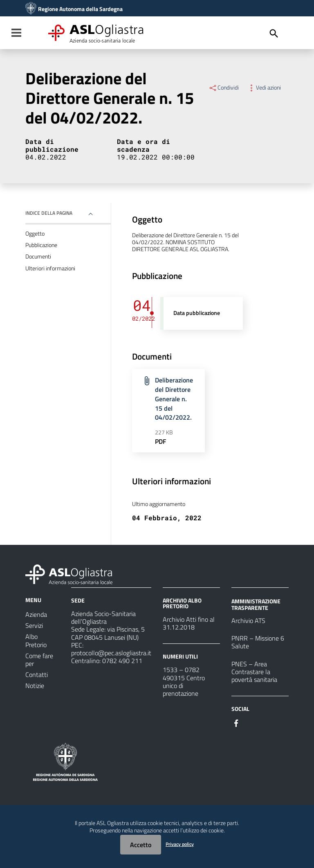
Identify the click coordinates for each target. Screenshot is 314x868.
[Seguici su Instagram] (251, 722)
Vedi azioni (264, 88)
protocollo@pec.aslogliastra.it (111, 653)
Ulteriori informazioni (50, 268)
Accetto (141, 845)
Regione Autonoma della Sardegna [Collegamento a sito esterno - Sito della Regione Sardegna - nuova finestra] (80, 9)
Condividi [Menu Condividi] (224, 88)
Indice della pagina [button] (49, 213)
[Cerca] (274, 34)
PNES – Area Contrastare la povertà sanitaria (254, 672)
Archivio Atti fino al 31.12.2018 (189, 623)
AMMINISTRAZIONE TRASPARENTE (256, 604)
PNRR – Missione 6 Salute (258, 642)
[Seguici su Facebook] (236, 722)
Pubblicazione (41, 245)
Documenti (38, 256)
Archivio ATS (248, 621)
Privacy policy (180, 844)
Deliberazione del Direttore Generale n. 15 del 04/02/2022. (174, 399)
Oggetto (35, 234)
